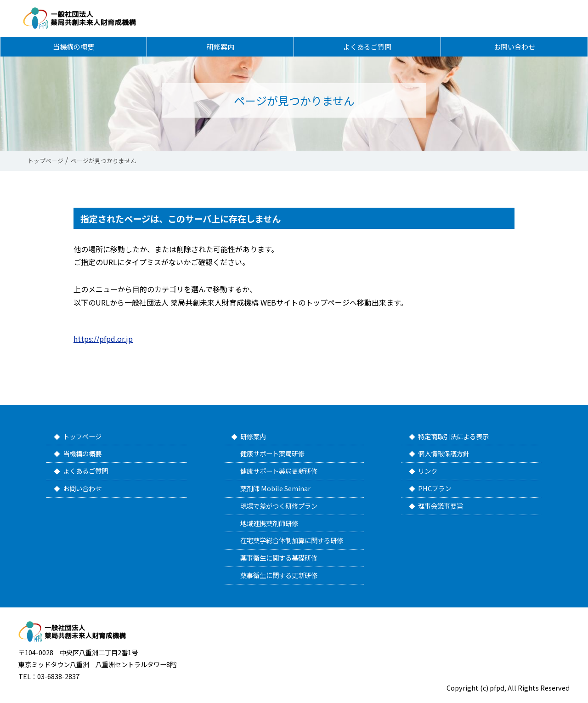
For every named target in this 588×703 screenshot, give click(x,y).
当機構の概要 (73, 49)
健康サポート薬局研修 (272, 453)
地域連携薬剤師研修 (269, 523)
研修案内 (220, 49)
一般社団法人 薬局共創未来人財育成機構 (89, 19)
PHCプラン (435, 488)
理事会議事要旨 (441, 506)
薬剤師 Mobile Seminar (275, 488)
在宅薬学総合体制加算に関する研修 (292, 540)
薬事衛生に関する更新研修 (279, 575)
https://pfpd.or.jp (103, 339)
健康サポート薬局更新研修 (279, 471)
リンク (428, 471)
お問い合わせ (514, 49)
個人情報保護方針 (444, 453)
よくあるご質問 (367, 49)
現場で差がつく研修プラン (279, 506)
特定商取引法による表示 (453, 436)
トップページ (82, 436)
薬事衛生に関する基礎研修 (279, 558)
